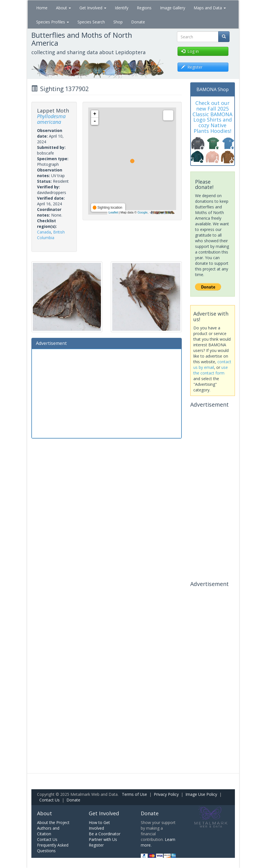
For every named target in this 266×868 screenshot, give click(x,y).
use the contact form (211, 370)
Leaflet (113, 212)
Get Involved (93, 8)
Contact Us (49, 800)
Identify (122, 8)
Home (42, 8)
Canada (44, 232)
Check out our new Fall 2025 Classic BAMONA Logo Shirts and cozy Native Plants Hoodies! (212, 117)
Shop (118, 22)
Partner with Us (103, 839)
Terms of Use (134, 794)
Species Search (91, 22)
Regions (144, 8)
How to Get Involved (99, 825)
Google (142, 212)
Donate (138, 22)
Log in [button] (190, 51)
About (63, 8)
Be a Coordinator (105, 834)
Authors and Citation (48, 831)
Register (96, 845)
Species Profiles (53, 22)
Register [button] (192, 67)
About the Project (53, 822)
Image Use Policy (201, 794)
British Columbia (51, 235)
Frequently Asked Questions (53, 848)
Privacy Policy (166, 794)
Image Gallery (173, 8)
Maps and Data (210, 8)
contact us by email (212, 364)
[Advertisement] (107, 393)
